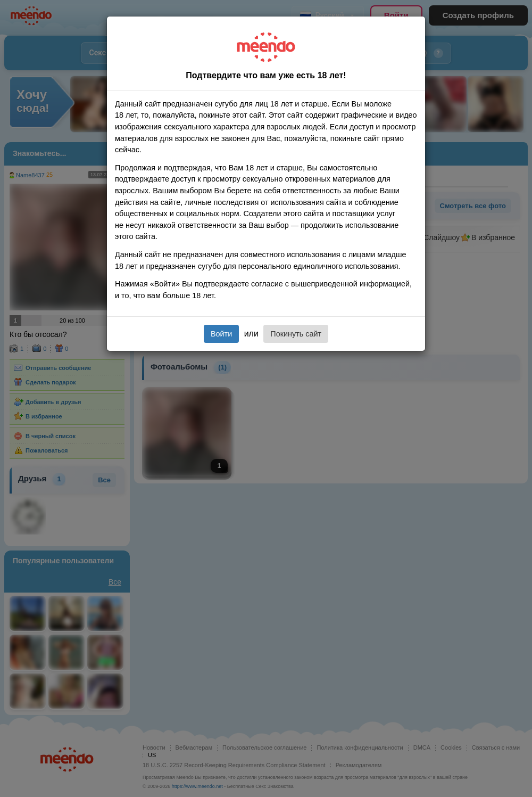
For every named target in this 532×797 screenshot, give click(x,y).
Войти (221, 334)
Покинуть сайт (296, 334)
